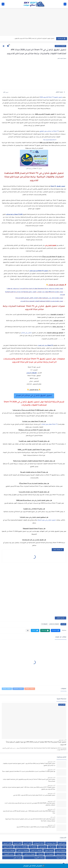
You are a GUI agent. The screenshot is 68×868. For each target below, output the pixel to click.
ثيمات (19, 854)
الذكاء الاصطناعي (39, 843)
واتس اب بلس (17, 858)
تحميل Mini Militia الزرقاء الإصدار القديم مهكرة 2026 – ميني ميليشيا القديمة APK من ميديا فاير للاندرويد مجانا (29, 812)
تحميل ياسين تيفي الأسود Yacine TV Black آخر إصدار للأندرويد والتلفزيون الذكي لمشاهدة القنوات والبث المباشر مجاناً (29, 780)
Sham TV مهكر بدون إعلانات (49, 424)
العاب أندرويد (27, 843)
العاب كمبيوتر (7, 843)
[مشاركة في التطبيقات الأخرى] (28, 631)
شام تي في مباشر (26, 333)
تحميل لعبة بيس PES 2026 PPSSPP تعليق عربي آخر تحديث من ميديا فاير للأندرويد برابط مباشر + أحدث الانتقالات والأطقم (30, 804)
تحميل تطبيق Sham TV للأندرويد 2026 (51, 97)
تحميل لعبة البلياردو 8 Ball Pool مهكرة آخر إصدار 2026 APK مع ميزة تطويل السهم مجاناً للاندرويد (36, 744)
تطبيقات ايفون (49, 850)
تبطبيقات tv (33, 847)
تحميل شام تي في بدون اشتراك (46, 520)
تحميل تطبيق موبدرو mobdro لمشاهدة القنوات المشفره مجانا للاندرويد (42, 301)
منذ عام (52, 817)
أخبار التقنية (62, 843)
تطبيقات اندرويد (31, 373)
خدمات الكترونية (9, 854)
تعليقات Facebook (18, 689)
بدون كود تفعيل (45, 346)
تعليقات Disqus (7, 689)
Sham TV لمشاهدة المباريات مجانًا (50, 140)
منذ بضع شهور (62, 740)
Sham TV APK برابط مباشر (14, 215)
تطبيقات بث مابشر (36, 850)
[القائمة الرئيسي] (65, 4)
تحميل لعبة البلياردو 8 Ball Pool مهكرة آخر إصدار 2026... (39, 39)
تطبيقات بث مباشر (60, 46)
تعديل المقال (61, 618)
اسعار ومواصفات (51, 843)
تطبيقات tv (44, 624)
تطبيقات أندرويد (8, 847)
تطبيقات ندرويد (61, 854)
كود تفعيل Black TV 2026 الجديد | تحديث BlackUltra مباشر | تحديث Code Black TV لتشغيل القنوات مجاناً (29, 772)
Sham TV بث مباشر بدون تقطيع (49, 131)
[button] (56, 631)
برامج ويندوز (43, 847)
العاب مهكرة (62, 847)
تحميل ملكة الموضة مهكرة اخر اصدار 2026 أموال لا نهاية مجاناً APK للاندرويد (36, 827)
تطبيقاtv (41, 854)
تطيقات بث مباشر (29, 854)
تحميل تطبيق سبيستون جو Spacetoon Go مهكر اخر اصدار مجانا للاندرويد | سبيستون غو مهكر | (35, 289)
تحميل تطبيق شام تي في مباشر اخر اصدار (34, 396)
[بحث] (3, 4)
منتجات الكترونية (39, 858)
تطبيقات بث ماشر (23, 850)
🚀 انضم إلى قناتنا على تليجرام (34, 866)
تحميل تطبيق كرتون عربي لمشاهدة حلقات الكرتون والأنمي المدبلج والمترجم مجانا (39, 298)
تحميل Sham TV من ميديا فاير (39, 271)
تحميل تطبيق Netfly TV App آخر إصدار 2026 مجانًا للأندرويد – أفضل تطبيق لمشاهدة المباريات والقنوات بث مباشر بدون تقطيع (29, 765)
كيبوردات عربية (61, 858)
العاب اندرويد (17, 843)
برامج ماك (52, 847)
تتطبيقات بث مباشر (21, 847)
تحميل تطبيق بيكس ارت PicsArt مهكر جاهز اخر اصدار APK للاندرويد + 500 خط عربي (34, 795)
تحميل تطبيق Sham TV (58, 186)
